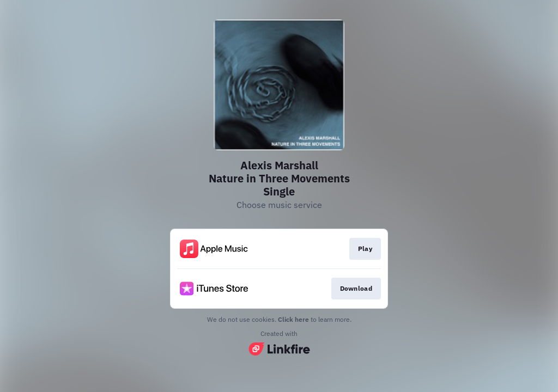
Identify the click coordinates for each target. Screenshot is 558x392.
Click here (293, 319)
